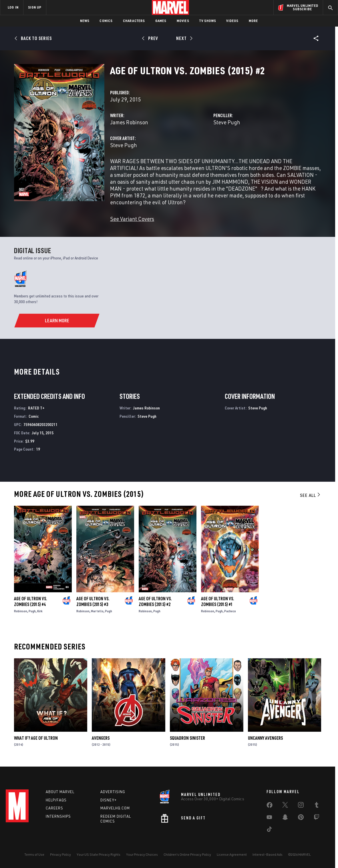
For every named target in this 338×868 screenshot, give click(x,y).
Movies (183, 21)
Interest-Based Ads (268, 854)
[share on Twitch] (317, 818)
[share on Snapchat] (285, 818)
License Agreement (232, 854)
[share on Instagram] (301, 806)
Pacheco (230, 611)
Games (161, 21)
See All (311, 495)
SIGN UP (35, 7)
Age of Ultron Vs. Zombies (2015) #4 (31, 601)
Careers (54, 808)
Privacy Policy (60, 854)
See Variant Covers (132, 219)
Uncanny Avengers (265, 738)
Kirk (40, 611)
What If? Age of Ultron (36, 738)
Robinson (21, 611)
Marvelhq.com (115, 808)
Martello (97, 611)
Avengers (101, 738)
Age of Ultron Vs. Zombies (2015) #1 (218, 601)
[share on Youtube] (269, 818)
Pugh (32, 611)
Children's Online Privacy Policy (187, 854)
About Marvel (60, 792)
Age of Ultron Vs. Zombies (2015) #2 (155, 601)
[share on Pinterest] (301, 818)
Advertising (113, 792)
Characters (134, 21)
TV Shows (208, 21)
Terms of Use (34, 854)
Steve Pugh (227, 122)
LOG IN (13, 7)
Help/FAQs (56, 800)
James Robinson (129, 122)
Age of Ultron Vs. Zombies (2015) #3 (93, 601)
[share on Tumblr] (317, 806)
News (85, 21)
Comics (106, 21)
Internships (58, 816)
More (253, 21)
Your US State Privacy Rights (99, 854)
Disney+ (109, 800)
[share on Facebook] (270, 806)
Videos (232, 21)
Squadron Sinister (187, 738)
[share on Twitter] (285, 806)
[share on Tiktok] (269, 830)
